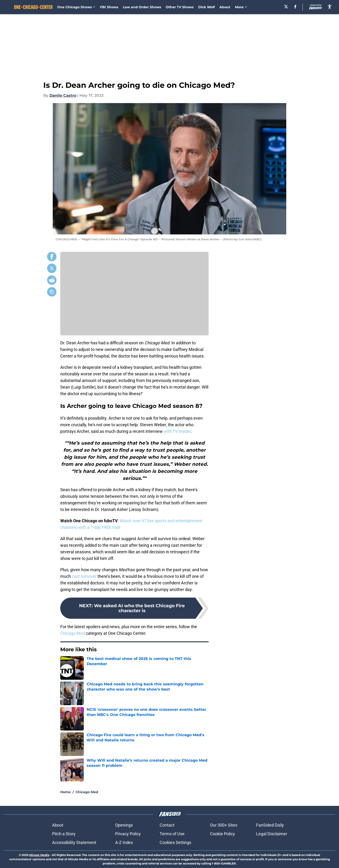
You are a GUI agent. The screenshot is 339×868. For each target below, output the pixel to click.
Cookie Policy (222, 834)
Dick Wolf (206, 7)
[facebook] (295, 7)
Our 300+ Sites (224, 825)
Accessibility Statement (74, 842)
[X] (286, 7)
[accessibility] (330, 6)
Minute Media (39, 855)
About (225, 7)
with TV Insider (177, 431)
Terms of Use (172, 834)
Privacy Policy (128, 834)
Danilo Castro (63, 95)
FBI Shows (109, 7)
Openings (124, 825)
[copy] (52, 292)
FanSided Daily (270, 825)
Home (65, 792)
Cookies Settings (175, 842)
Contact (167, 825)
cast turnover (84, 576)
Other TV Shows (180, 7)
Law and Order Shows (142, 7)
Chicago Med (73, 633)
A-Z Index (124, 842)
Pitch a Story (64, 834)
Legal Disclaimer (272, 834)
